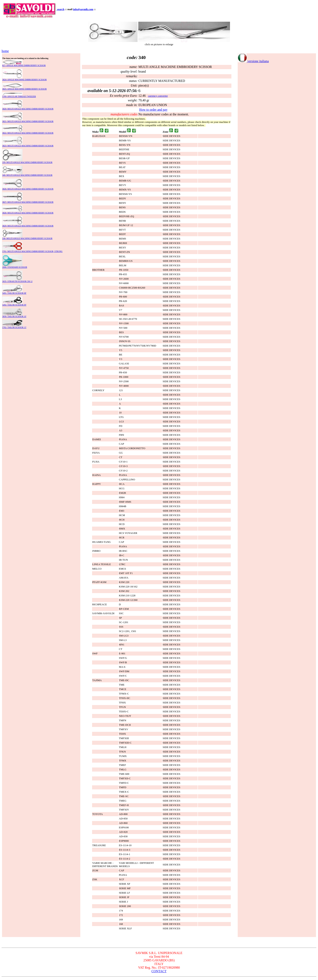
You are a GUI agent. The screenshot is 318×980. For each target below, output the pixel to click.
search (61, 9)
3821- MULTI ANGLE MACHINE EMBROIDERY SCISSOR (28, 121)
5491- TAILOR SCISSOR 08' (14, 293)
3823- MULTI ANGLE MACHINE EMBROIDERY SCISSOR (28, 146)
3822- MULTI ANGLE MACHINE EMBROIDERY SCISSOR (28, 133)
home (5, 51)
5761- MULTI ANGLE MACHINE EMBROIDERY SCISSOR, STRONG (32, 251)
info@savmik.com (83, 9)
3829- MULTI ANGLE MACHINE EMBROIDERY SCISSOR (28, 226)
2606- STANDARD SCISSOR (15, 267)
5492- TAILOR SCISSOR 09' (14, 305)
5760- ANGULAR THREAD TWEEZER (19, 96)
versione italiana (253, 61)
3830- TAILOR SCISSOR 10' (14, 316)
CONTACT (159, 971)
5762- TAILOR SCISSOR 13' (14, 327)
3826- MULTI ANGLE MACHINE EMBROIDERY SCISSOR (28, 189)
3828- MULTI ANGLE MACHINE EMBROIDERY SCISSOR (28, 213)
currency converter (158, 96)
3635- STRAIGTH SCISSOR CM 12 (17, 281)
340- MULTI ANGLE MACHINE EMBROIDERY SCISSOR (27, 175)
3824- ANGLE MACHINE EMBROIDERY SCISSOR (24, 80)
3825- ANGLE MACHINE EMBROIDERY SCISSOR (24, 89)
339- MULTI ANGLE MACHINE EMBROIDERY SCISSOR (27, 162)
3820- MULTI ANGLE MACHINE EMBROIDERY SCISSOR (28, 109)
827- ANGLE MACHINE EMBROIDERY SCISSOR (24, 65)
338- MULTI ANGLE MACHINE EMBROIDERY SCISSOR (27, 238)
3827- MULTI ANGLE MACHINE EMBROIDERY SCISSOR (28, 202)
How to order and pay (153, 110)
